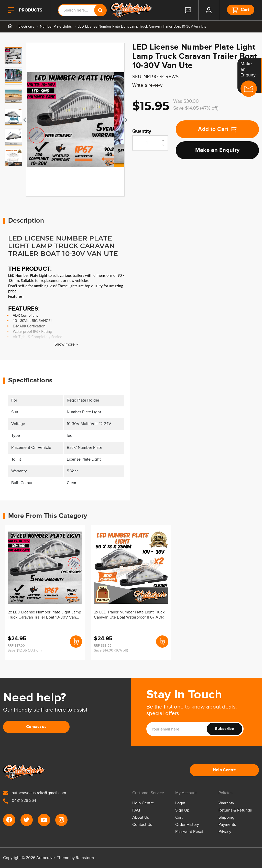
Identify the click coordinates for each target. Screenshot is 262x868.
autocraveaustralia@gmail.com (35, 793)
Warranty (226, 803)
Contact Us (142, 825)
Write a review (147, 85)
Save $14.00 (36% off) (111, 650)
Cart (179, 818)
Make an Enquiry (217, 150)
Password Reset (189, 832)
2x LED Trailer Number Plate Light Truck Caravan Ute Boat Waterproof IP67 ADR (129, 615)
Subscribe (225, 729)
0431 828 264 (20, 801)
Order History (187, 825)
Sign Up (182, 810)
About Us (141, 818)
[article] (45, 593)
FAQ (136, 810)
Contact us (36, 727)
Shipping (226, 818)
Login (180, 803)
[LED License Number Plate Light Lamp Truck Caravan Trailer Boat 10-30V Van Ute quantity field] (150, 143)
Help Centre (225, 770)
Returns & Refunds (235, 810)
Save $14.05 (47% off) (196, 108)
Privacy (225, 832)
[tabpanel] (75, 120)
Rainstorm (85, 858)
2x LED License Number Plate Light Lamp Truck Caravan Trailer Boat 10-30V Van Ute (45, 615)
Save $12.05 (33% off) (25, 650)
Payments (227, 825)
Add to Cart (217, 129)
